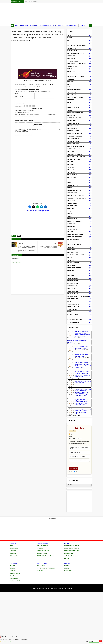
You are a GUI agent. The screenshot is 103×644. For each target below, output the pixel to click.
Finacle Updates (74, 108)
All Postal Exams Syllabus (77, 46)
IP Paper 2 (71, 165)
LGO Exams (72, 201)
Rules (70, 273)
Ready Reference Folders (72, 546)
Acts (70, 40)
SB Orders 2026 (73, 283)
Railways (71, 260)
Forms (70, 110)
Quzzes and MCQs (58, 26)
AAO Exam (83, 26)
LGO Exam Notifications (76, 196)
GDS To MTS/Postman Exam (45, 556)
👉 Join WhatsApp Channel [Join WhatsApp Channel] (7, 642)
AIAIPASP (71, 43)
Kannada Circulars (75, 190)
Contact (35, 2)
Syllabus (13, 566)
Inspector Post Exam (43, 551)
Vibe (71, 472)
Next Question (73, 469)
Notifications (73, 219)
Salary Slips (72, 276)
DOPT (70, 102)
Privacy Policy (14, 556)
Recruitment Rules (75, 268)
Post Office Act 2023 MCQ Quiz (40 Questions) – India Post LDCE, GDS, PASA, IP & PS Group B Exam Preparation (83, 392)
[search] (100, 641)
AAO (70, 35)
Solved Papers (73, 299)
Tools (70, 312)
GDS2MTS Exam (73, 121)
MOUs (70, 214)
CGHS (70, 69)
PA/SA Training (73, 229)
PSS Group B (34, 26)
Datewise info (73, 92)
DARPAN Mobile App (74, 90)
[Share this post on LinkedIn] (45, 207)
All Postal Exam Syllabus (72, 548)
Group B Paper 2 (74, 144)
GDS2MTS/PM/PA (73, 126)
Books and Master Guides (72, 551)
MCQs (70, 211)
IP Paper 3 (71, 167)
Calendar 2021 (73, 61)
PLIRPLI (70, 232)
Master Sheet (73, 206)
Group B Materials (74, 139)
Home (26, 2)
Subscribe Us (14, 548)
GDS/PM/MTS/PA (45, 26)
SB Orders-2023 (73, 294)
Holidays (71, 152)
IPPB (19, 236)
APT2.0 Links (41, 566)
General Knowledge (75, 136)
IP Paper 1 (71, 162)
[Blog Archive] (79, 485)
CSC (70, 84)
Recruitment (72, 265)
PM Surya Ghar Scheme (76, 234)
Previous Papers (71, 26)
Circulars (72, 71)
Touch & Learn (73, 314)
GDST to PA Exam (74, 131)
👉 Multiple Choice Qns (71, 556)
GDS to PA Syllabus (75, 118)
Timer (76, 472)
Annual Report (73, 51)
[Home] (12, 26)
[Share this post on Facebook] (30, 207)
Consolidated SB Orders (76, 77)
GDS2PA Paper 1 (73, 128)
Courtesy (71, 79)
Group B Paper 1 (74, 141)
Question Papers (15, 573)
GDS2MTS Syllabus (74, 123)
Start (87, 641)
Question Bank (73, 252)
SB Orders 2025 (73, 281)
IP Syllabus (72, 177)
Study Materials (74, 307)
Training (71, 317)
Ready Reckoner (74, 263)
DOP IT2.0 (71, 100)
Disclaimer (13, 551)
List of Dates (73, 203)
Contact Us (13, 553)
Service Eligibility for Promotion (79, 296)
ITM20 (70, 188)
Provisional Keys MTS (75, 245)
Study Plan (13, 571)
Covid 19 (71, 82)
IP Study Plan (73, 175)
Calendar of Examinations (77, 64)
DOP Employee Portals (76, 97)
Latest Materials (74, 193)
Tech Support (73, 309)
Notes (70, 216)
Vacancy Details (74, 322)
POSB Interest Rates (75, 237)
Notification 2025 (15, 581)
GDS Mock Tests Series (76, 113)
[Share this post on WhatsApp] (38, 207)
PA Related (72, 227)
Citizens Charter (74, 74)
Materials (13, 568)
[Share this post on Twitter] (34, 207)
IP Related (72, 172)
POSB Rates (68, 571)
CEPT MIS (40, 571)
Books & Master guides (76, 53)
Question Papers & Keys (76, 255)
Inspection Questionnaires (77, 157)
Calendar (72, 59)
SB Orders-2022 (73, 291)
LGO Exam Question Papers (77, 198)
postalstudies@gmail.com (66, 589)
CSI (69, 87)
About (30, 2)
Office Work (72, 224)
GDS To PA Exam (42, 553)
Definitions (72, 95)
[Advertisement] (43, 13)
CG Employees (73, 66)
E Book (71, 105)
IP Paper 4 (71, 170)
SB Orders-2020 (73, 286)
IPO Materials (73, 180)
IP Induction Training (75, 159)
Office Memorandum (75, 221)
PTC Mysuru (72, 250)
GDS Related (72, 115)
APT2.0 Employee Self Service (46, 568)
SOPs (70, 302)
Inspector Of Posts (21, 26)
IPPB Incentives (73, 185)
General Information (75, 133)
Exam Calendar (69, 553)
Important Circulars (75, 154)
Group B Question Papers (77, 146)
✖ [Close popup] (1, 635)
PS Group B (72, 247)
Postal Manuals (74, 239)
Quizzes (71, 258)
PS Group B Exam (42, 546)
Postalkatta (72, 242)
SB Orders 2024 (73, 278)
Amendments (72, 48)
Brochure (72, 56)
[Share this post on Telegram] (41, 207)
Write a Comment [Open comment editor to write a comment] (16, 262)
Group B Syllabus (74, 149)
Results (71, 270)
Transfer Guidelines (75, 320)
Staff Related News (75, 304)
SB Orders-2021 (73, 289)
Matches (71, 208)
